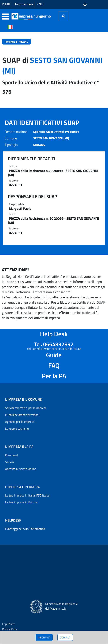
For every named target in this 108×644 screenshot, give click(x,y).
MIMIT (6, 4)
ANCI (40, 4)
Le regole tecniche (17, 429)
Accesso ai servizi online (21, 469)
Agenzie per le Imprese (20, 422)
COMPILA (65, 637)
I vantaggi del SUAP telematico (25, 529)
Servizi (10, 462)
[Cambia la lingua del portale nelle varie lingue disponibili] (10, 27)
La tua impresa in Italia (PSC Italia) (27, 495)
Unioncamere (23, 4)
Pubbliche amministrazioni (22, 415)
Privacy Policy (10, 629)
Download (12, 455)
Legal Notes (9, 624)
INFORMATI (44, 637)
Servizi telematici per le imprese (26, 408)
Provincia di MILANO (17, 42)
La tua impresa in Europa (21, 502)
